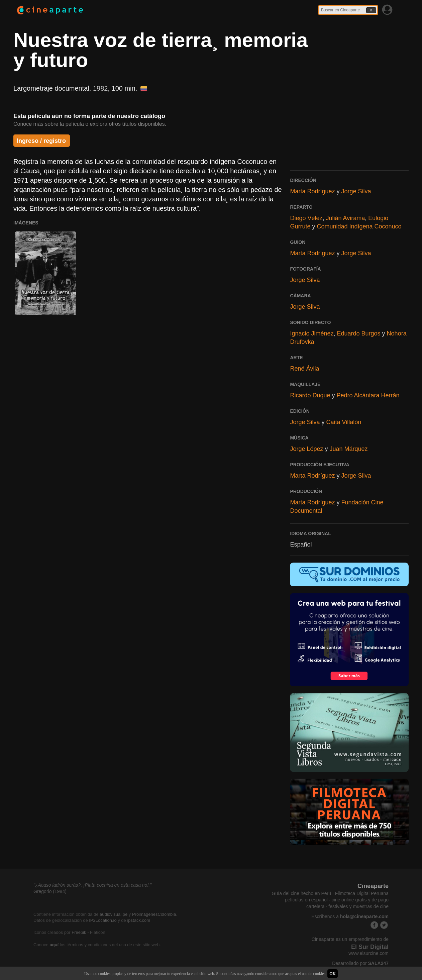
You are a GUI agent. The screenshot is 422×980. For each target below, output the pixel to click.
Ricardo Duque (310, 395)
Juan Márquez (349, 449)
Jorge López (306, 449)
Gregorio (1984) (50, 891)
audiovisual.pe (114, 914)
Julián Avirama (345, 218)
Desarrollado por (360, 963)
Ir (371, 10)
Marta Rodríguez (312, 191)
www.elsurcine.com (368, 953)
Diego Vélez (306, 218)
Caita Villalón (344, 422)
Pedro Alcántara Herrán (368, 395)
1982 (100, 88)
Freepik (79, 932)
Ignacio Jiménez (312, 333)
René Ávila (304, 369)
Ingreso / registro (41, 141)
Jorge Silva (356, 191)
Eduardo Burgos (359, 333)
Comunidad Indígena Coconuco (359, 226)
